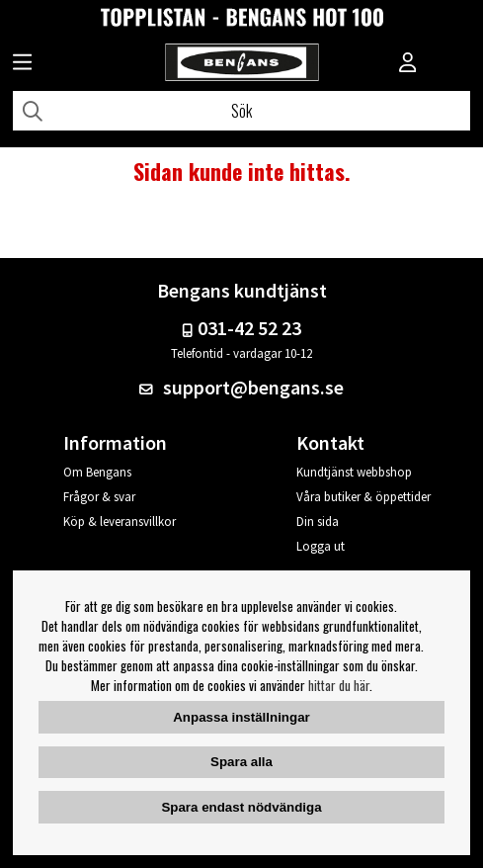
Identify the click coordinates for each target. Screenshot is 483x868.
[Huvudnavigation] (22, 64)
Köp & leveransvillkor (120, 521)
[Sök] (241, 111)
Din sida (318, 521)
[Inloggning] (408, 64)
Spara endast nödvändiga (241, 807)
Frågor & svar (99, 497)
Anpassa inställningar (241, 717)
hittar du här (339, 685)
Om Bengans (97, 472)
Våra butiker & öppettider (363, 497)
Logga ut (321, 546)
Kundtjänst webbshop (354, 472)
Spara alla (241, 762)
